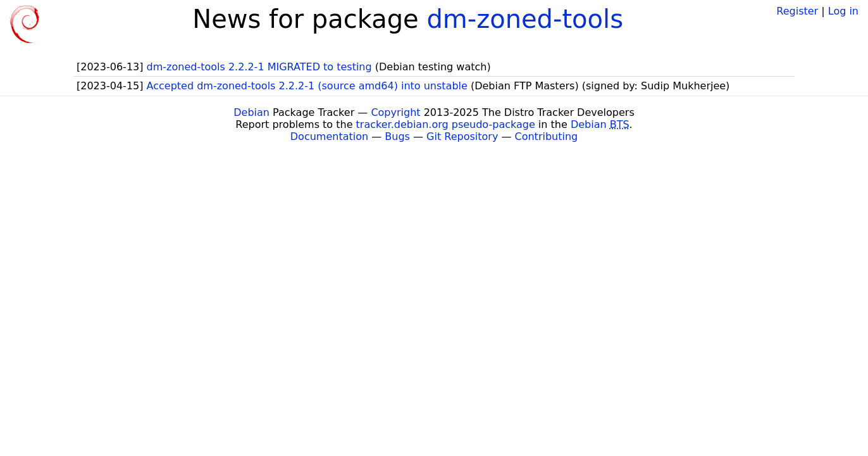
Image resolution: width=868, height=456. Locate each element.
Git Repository (462, 136)
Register (797, 11)
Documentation (329, 136)
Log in (843, 11)
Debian (251, 112)
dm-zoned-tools (525, 19)
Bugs (397, 136)
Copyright (395, 112)
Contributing (547, 136)
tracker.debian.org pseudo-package (446, 124)
